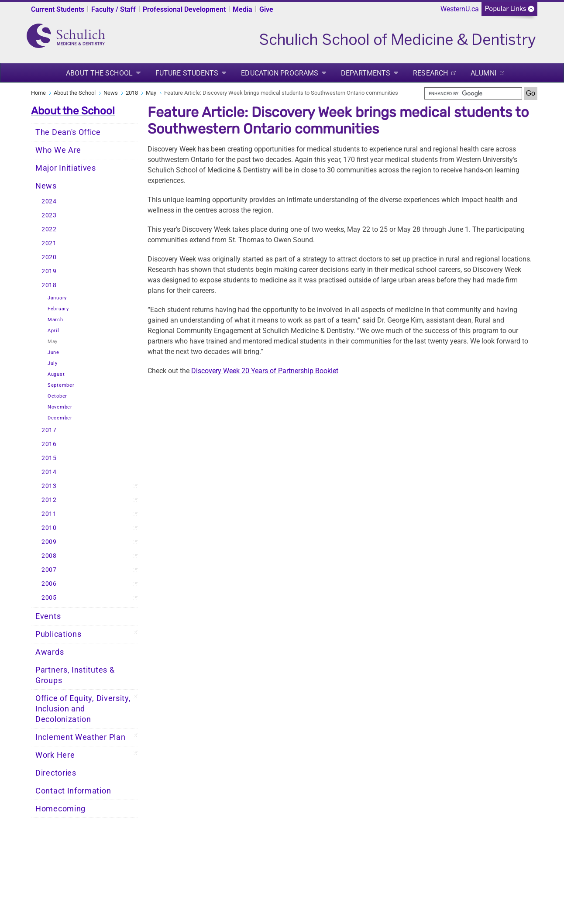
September (61, 385)
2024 (49, 201)
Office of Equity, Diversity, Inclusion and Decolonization (83, 709)
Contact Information (73, 791)
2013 (49, 486)
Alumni (483, 73)
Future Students (187, 73)
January (57, 298)
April (53, 331)
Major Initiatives (66, 168)
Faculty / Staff (113, 9)
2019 (49, 271)
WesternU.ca (460, 9)
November (60, 407)
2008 (49, 556)
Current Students (58, 9)
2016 (49, 444)
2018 (132, 93)
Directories (56, 773)
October (57, 396)
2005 (49, 598)
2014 (49, 472)
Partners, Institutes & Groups (75, 675)
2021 (49, 243)
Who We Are (58, 150)
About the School (99, 73)
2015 (49, 458)
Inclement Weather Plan (80, 737)
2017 (49, 430)
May (151, 93)
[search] (473, 93)
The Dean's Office (68, 132)
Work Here (55, 755)
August (56, 374)
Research (430, 73)
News (111, 93)
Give (266, 9)
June (53, 352)
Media (242, 9)
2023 (49, 215)
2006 (49, 584)
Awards (50, 652)
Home (38, 93)
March (55, 320)
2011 (49, 514)
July (53, 363)
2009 (49, 542)
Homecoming (60, 809)
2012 (49, 500)
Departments (366, 73)
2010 (49, 528)
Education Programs (280, 73)
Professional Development (184, 9)
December (60, 418)
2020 (49, 257)
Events (48, 616)
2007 (49, 570)
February (58, 309)
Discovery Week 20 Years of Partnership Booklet (265, 371)
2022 (49, 229)
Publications (58, 634)
